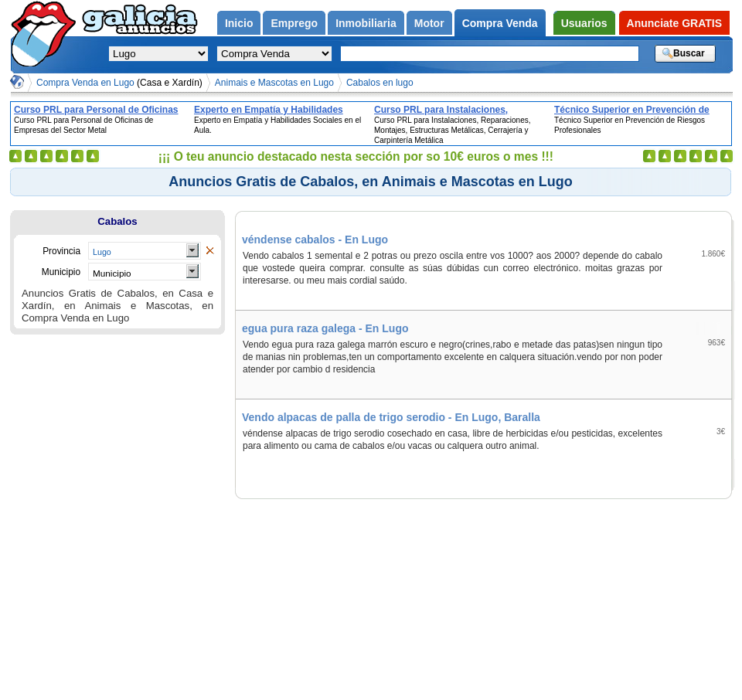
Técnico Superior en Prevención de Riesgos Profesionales (632, 110)
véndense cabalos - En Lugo (315, 240)
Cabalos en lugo (380, 83)
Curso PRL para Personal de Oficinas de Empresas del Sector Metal (96, 110)
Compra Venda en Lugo (119, 83)
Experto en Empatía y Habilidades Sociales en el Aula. (269, 110)
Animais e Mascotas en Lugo (274, 83)
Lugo (102, 252)
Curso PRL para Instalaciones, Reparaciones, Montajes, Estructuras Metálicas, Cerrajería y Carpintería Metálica (456, 110)
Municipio (112, 273)
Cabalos (117, 221)
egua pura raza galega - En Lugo (325, 328)
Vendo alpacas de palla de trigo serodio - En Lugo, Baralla (391, 417)
